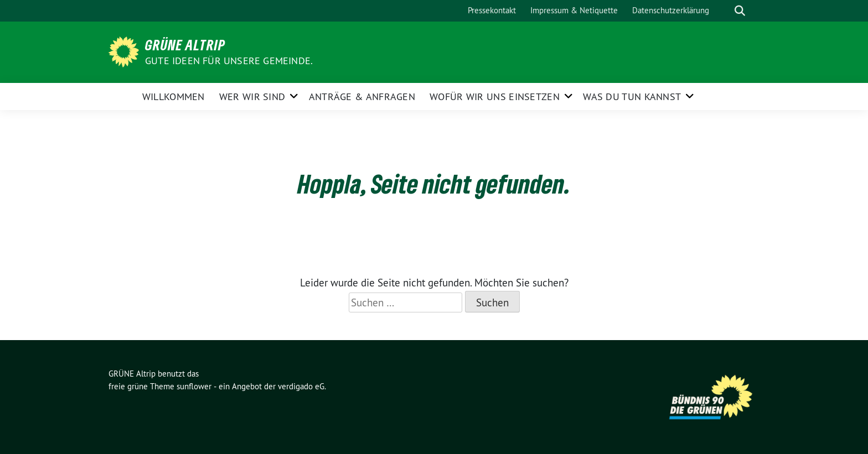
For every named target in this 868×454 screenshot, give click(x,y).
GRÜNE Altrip (185, 45)
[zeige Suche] (740, 11)
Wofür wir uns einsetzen (495, 96)
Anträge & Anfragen (362, 96)
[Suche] (724, 11)
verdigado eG (301, 386)
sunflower (194, 386)
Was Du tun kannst (632, 96)
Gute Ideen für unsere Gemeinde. (229, 61)
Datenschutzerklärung (671, 10)
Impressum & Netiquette (574, 10)
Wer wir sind (252, 96)
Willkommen (174, 96)
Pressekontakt (492, 10)
